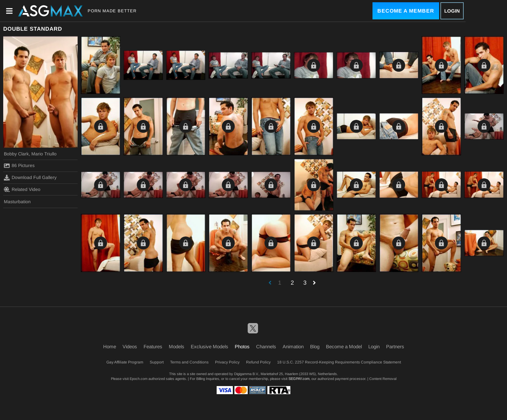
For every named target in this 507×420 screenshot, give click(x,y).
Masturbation (17, 202)
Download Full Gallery (30, 178)
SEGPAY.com (299, 379)
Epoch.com (139, 379)
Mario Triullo (44, 154)
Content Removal (383, 379)
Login (452, 11)
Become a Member (406, 11)
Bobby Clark (16, 154)
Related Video (22, 189)
